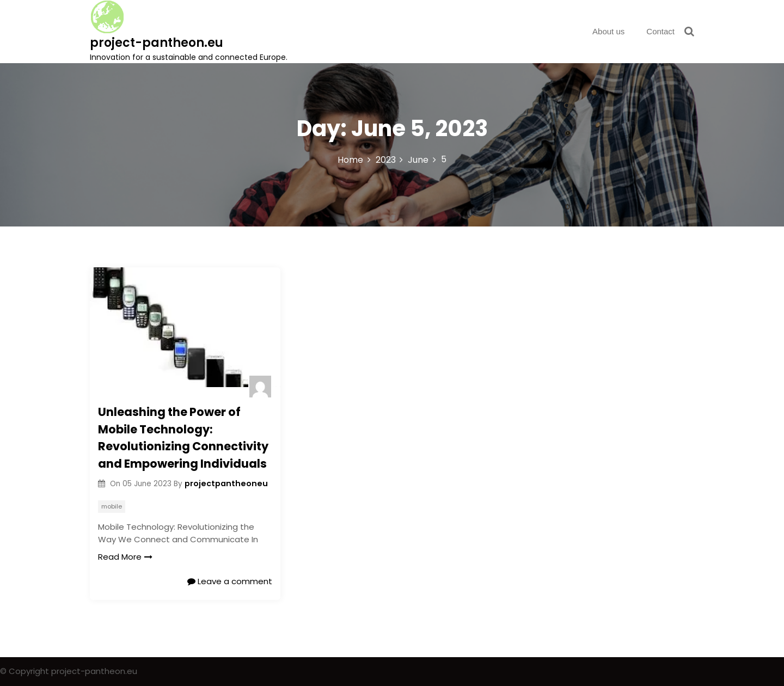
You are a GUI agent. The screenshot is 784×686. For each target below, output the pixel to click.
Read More (125, 557)
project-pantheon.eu (157, 43)
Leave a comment (230, 581)
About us (608, 31)
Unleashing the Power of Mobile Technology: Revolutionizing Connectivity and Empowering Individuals (183, 438)
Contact (660, 31)
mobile (112, 506)
